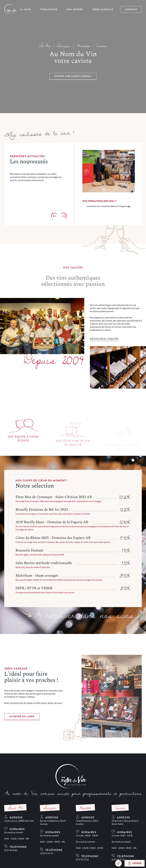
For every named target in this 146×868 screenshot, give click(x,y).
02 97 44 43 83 (11, 850)
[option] (109, 184)
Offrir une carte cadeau (73, 76)
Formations (49, 9)
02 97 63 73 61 (82, 860)
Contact (131, 9)
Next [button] (64, 216)
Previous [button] (54, 216)
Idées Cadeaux (103, 9)
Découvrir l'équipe (104, 339)
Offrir (135, 863)
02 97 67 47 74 (46, 853)
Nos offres (75, 9)
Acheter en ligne (22, 717)
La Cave (25, 9)
